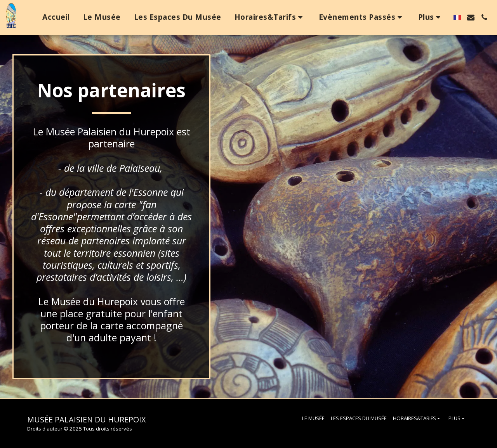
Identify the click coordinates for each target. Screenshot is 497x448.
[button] (270, 17)
